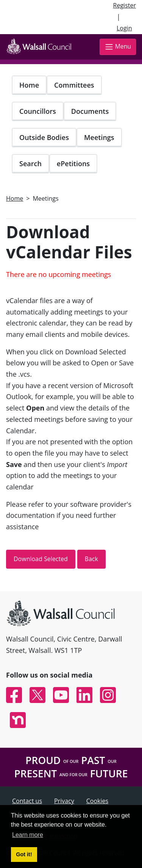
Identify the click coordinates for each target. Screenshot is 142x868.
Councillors (38, 111)
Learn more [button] (28, 835)
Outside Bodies (44, 137)
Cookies (97, 801)
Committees (74, 85)
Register (125, 5)
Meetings (99, 137)
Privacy (64, 801)
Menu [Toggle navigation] (118, 47)
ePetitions (73, 164)
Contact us (27, 801)
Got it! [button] (24, 854)
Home (29, 85)
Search (30, 164)
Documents (90, 111)
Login (124, 28)
